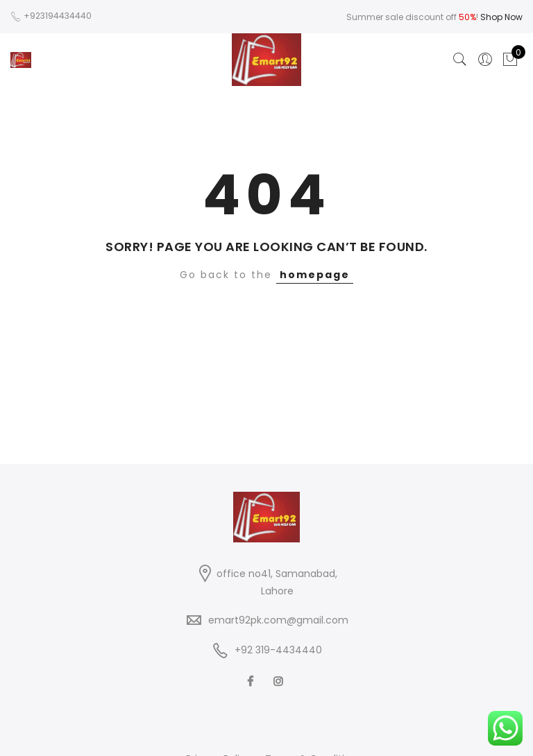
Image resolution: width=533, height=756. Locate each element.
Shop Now (501, 17)
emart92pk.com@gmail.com (278, 620)
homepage (315, 275)
